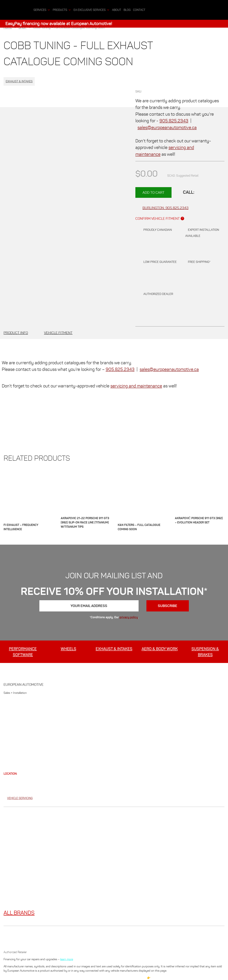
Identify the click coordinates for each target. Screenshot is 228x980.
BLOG (127, 10)
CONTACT (139, 10)
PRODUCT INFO (16, 333)
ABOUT (117, 10)
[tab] (16, 333)
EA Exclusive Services (92, 10)
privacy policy (129, 617)
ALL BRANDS (19, 913)
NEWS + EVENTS (16, 740)
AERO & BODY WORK (160, 649)
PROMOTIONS (14, 723)
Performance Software (23, 652)
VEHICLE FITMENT (58, 333)
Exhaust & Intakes (19, 81)
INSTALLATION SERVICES (23, 732)
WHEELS (68, 649)
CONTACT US (14, 749)
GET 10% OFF (14, 706)
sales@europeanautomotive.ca (167, 128)
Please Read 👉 (141, 978)
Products (62, 10)
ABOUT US (12, 714)
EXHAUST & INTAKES (114, 649)
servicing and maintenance (136, 386)
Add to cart (153, 192)
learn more (67, 959)
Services (42, 10)
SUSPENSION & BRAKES (205, 652)
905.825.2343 (174, 121)
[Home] (29, 10)
